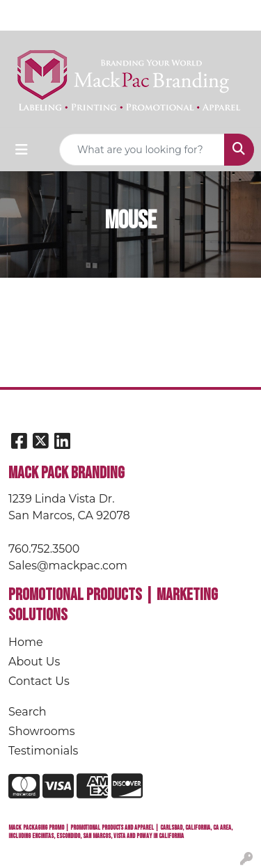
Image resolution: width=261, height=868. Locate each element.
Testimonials (43, 751)
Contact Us (39, 681)
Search (27, 712)
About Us (34, 662)
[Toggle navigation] (22, 150)
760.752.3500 (44, 549)
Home (26, 642)
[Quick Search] (142, 150)
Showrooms (42, 731)
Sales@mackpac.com (68, 566)
